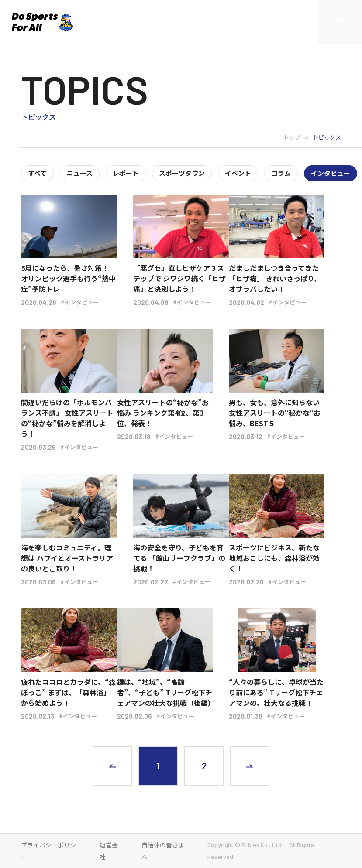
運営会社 (109, 851)
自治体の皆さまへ (163, 851)
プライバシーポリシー (48, 851)
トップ (292, 137)
